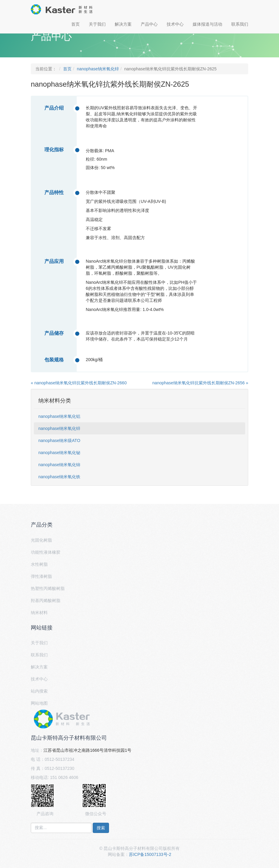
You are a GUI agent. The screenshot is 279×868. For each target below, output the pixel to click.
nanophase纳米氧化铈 (59, 465)
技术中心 (175, 24)
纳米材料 (39, 613)
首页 (75, 24)
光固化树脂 (41, 540)
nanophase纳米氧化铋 (59, 453)
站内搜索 (39, 691)
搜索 (101, 828)
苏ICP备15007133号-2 (150, 854)
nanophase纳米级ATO (59, 440)
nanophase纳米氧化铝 (59, 416)
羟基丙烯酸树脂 (46, 601)
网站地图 (39, 703)
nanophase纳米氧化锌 (98, 69)
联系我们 (240, 24)
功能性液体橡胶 (46, 552)
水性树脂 (39, 564)
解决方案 (123, 24)
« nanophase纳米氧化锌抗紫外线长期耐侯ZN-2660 (79, 383)
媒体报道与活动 (207, 24)
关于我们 (97, 24)
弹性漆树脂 (41, 576)
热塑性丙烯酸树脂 (48, 588)
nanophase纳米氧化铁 (59, 477)
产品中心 (149, 24)
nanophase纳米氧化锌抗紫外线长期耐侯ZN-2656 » (200, 383)
